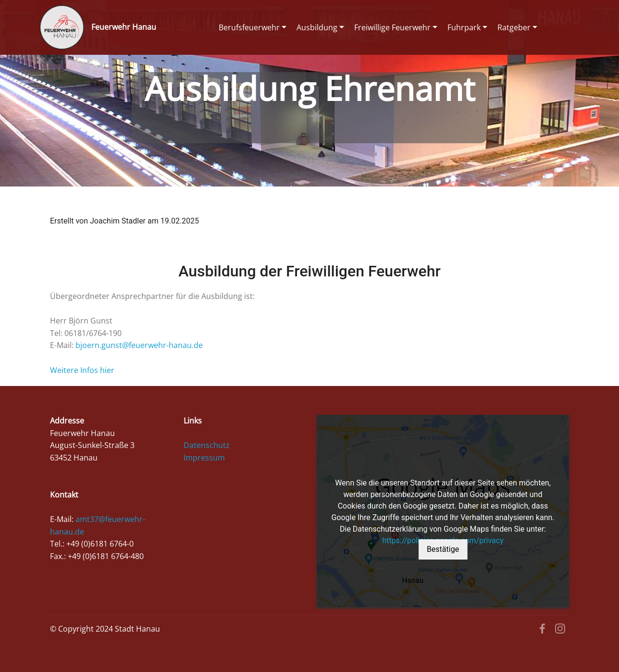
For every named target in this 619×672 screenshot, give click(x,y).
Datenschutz (207, 445)
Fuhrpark (464, 27)
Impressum (204, 458)
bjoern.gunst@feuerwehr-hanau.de (139, 345)
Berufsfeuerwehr (249, 27)
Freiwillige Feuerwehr (392, 27)
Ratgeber (514, 27)
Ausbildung (317, 27)
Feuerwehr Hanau (124, 27)
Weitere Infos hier (82, 370)
